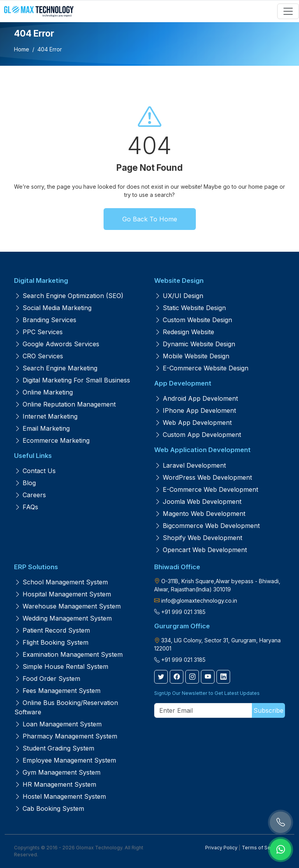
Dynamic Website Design (195, 344)
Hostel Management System (60, 796)
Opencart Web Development (201, 550)
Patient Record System (52, 630)
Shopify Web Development (198, 538)
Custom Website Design (193, 320)
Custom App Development (198, 435)
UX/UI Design (179, 296)
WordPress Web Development (203, 477)
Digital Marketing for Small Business (72, 380)
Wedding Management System (63, 618)
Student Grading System (54, 748)
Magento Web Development (200, 514)
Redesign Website (184, 332)
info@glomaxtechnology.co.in (199, 601)
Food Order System (47, 679)
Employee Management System (65, 760)
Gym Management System (57, 772)
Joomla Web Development (198, 502)
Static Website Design (190, 308)
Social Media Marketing (53, 308)
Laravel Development (190, 465)
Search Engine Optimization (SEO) (69, 296)
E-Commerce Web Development (206, 489)
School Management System (61, 582)
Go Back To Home (150, 219)
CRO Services (39, 356)
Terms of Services (263, 848)
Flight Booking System (51, 642)
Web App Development (193, 423)
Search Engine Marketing (56, 368)
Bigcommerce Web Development (207, 526)
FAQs (26, 507)
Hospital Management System (63, 594)
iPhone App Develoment (195, 410)
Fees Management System (57, 691)
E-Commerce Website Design (201, 368)
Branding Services (45, 320)
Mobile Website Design (192, 356)
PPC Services (39, 332)
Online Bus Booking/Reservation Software (66, 707)
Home (22, 49)
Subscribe (268, 710)
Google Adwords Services (57, 344)
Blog (25, 483)
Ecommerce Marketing (52, 440)
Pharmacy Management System (66, 736)
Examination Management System (69, 654)
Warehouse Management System (68, 606)
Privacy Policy (221, 848)
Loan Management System (58, 724)
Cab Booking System (49, 808)
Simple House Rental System (61, 666)
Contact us (35, 471)
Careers (30, 495)
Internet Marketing (46, 416)
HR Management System (55, 784)
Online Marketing (44, 392)
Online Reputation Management (65, 404)
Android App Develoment (196, 398)
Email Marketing (42, 428)
